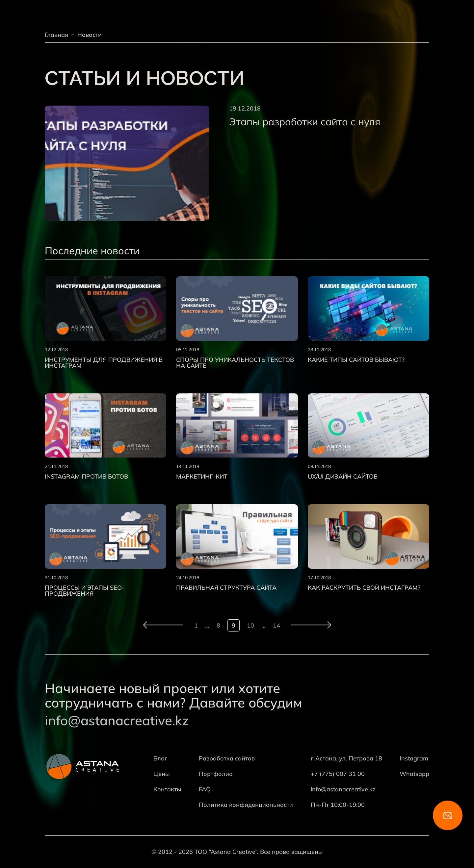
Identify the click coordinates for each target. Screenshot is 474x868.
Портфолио (216, 774)
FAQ (205, 789)
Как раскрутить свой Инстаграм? (364, 588)
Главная (56, 35)
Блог (160, 758)
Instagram (414, 758)
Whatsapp (414, 774)
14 (276, 625)
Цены (162, 774)
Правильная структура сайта (226, 588)
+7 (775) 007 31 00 (338, 774)
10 (250, 625)
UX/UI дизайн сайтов (343, 477)
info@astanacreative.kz (117, 720)
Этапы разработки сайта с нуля (305, 122)
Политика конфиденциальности (246, 805)
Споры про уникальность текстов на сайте (235, 363)
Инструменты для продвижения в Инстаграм (104, 363)
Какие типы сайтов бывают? (356, 360)
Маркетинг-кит (202, 477)
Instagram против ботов (86, 477)
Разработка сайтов (227, 758)
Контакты (167, 789)
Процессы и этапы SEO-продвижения (85, 591)
